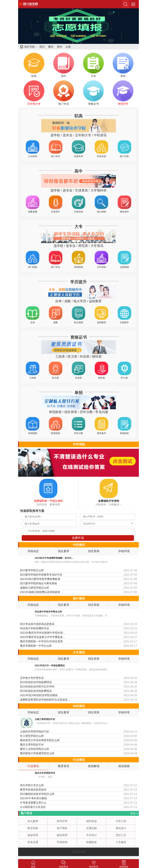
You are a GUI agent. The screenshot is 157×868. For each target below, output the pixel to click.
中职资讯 (100, 135)
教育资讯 (64, 766)
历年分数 (86, 412)
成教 (68, 301)
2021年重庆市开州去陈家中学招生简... (43, 633)
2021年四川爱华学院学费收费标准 (40, 579)
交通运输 (92, 828)
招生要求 (64, 551)
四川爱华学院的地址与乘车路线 (38, 583)
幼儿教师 (33, 821)
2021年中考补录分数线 (33, 798)
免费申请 (78, 538)
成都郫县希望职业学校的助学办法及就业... (45, 700)
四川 (42, 47)
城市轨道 (92, 821)
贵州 (59, 47)
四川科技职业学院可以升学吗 (37, 687)
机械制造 (92, 842)
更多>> (135, 813)
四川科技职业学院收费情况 (36, 682)
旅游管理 (33, 835)
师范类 (83, 246)
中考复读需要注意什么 (33, 803)
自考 (58, 301)
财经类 (97, 357)
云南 (68, 47)
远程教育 (95, 301)
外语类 (85, 357)
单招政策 (55, 412)
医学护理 (62, 821)
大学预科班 (99, 190)
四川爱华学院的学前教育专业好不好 (41, 575)
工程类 (60, 357)
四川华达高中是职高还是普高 (37, 624)
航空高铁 (33, 828)
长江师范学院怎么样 (32, 736)
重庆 (51, 47)
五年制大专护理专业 (32, 678)
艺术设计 (92, 835)
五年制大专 (83, 135)
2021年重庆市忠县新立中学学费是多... (43, 637)
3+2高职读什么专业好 (33, 807)
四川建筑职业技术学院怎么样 (37, 794)
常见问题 (102, 412)
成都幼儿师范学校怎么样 (35, 588)
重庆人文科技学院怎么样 (35, 749)
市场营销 (62, 842)
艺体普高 (82, 190)
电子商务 (62, 828)
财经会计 (121, 828)
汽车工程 (121, 821)
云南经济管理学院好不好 (35, 732)
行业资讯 (33, 766)
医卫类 (72, 357)
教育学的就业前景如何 (33, 790)
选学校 (55, 135)
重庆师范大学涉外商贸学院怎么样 (40, 740)
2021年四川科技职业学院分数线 (39, 695)
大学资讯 (97, 246)
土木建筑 (121, 842)
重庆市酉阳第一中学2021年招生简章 (41, 641)
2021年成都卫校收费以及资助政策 (40, 592)
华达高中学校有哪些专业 (35, 628)
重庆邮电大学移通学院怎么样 (37, 753)
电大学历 (80, 301)
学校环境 (124, 551)
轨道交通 (33, 842)
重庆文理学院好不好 (32, 745)
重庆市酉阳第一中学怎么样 (36, 646)
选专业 (67, 135)
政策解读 (94, 766)
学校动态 (33, 551)
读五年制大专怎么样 (32, 785)
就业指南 (124, 766)
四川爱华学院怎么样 (32, 570)
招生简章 (71, 412)
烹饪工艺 (121, 835)
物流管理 (62, 835)
